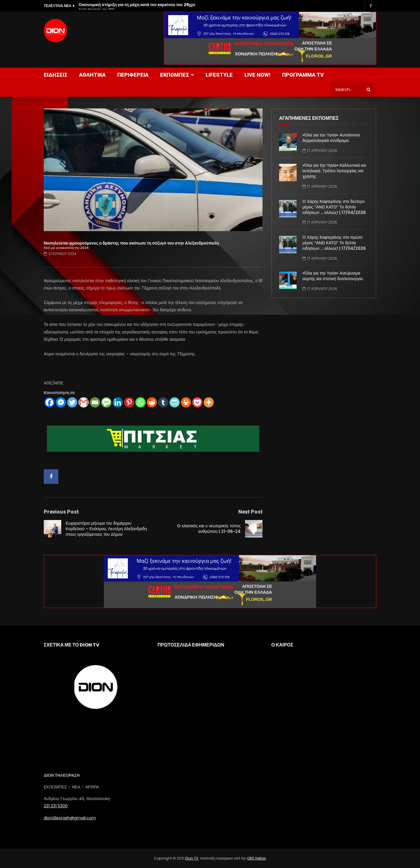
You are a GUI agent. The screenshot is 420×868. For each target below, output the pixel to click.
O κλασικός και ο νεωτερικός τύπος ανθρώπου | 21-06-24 (209, 529)
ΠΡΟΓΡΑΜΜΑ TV (303, 75)
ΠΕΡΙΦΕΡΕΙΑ (133, 75)
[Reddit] (152, 402)
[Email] (95, 402)
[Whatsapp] (140, 402)
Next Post (250, 512)
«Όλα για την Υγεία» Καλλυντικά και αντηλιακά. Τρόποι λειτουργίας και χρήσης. (334, 171)
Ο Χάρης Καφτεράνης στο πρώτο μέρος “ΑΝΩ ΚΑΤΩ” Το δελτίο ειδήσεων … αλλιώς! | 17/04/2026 (334, 243)
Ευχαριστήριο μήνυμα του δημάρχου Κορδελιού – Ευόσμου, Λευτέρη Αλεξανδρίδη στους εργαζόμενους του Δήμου (106, 529)
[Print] (186, 402)
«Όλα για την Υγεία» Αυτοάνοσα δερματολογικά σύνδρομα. (331, 138)
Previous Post (61, 512)
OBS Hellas (257, 858)
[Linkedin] (118, 402)
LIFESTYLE (219, 75)
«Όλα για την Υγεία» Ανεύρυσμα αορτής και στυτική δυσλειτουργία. (333, 276)
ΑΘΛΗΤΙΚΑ (92, 75)
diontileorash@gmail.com (70, 818)
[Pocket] (197, 402)
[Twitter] (72, 402)
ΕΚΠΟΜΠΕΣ (175, 75)
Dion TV (192, 858)
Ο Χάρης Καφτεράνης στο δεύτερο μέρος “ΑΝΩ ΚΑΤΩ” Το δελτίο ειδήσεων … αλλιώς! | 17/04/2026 (334, 207)
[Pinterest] (129, 402)
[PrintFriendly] (175, 402)
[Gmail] (84, 402)
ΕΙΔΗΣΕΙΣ (56, 75)
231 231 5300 (56, 806)
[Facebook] (49, 402)
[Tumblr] (163, 402)
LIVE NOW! (257, 75)
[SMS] (106, 402)
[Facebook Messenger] (61, 402)
